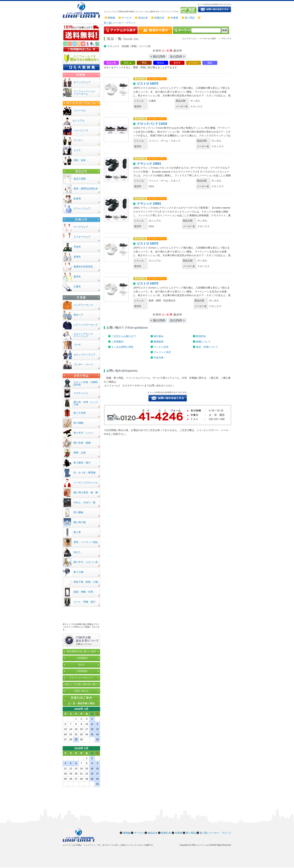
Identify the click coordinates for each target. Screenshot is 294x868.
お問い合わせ (81, 691)
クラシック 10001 (149, 164)
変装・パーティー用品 (86, 542)
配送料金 (201, 336)
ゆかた (77, 552)
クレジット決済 (162, 352)
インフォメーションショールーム (84, 92)
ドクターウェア (82, 237)
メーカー (193, 63)
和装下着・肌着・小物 (86, 582)
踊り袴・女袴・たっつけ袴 (86, 403)
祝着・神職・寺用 (83, 592)
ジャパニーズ (81, 130)
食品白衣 (143, 18)
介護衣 (77, 286)
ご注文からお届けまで (124, 336)
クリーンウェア (82, 208)
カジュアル (78, 121)
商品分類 (111, 63)
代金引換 (159, 358)
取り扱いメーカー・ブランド (120, 23)
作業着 (174, 18)
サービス (127, 18)
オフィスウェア (82, 82)
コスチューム (81, 393)
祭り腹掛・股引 (82, 463)
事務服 (111, 18)
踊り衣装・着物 (82, 443)
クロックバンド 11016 (152, 124)
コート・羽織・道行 (84, 602)
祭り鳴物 (78, 423)
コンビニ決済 (161, 347)
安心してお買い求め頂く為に (81, 684)
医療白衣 (159, 18)
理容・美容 (80, 160)
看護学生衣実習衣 (83, 267)
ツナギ (77, 345)
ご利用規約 (81, 671)
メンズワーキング (83, 305)
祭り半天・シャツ (83, 433)
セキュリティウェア (84, 355)
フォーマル (80, 111)
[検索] (206, 30)
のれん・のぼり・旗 (84, 502)
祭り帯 (77, 532)
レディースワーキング (86, 325)
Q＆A (81, 665)
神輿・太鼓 (80, 453)
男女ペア (78, 315)
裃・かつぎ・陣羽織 (84, 473)
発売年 (177, 63)
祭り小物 (78, 572)
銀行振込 (159, 336)
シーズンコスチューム (86, 482)
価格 (210, 63)
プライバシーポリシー (81, 678)
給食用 (77, 199)
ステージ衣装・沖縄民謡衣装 (86, 383)
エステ (77, 150)
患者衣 (77, 257)
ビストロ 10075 (148, 84)
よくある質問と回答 (122, 347)
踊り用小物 (80, 522)
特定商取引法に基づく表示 (81, 651)
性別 (126, 63)
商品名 (161, 63)
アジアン (78, 140)
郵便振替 (159, 342)
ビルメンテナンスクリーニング (83, 335)
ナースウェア (81, 227)
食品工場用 (80, 179)
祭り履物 (78, 512)
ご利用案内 (117, 342)
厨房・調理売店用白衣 (86, 189)
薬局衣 (77, 277)
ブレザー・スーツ (83, 365)
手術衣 (77, 247)
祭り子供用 (80, 413)
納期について (203, 342)
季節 (144, 63)
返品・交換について (207, 347)
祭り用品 (190, 18)
